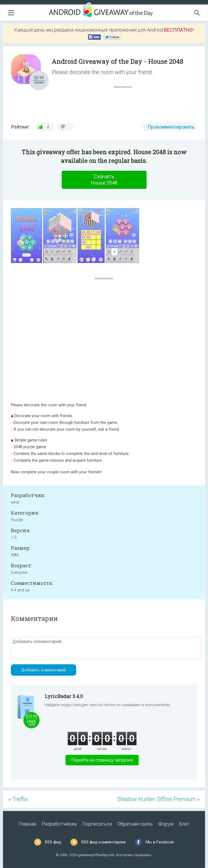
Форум (166, 824)
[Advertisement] (126, 102)
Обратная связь (135, 824)
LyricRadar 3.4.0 (64, 696)
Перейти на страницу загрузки (102, 760)
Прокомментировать (171, 127)
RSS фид (53, 842)
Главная (27, 824)
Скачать (104, 180)
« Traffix (18, 799)
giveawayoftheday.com (96, 855)
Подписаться (97, 824)
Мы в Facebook (160, 842)
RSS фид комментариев (103, 842)
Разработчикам (59, 824)
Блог (184, 824)
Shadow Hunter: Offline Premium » (159, 799)
